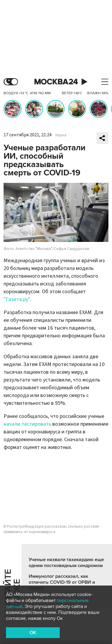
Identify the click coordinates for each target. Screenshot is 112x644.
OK (33, 633)
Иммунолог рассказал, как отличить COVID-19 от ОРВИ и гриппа (62, 582)
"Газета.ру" (17, 299)
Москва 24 (56, 82)
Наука (61, 135)
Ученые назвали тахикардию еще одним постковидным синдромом (66, 563)
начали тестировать (27, 424)
